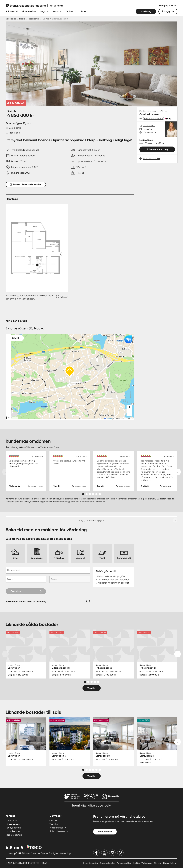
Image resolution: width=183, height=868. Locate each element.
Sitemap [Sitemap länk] (158, 863)
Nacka (22, 19)
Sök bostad (12, 11)
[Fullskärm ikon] (62, 297)
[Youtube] (104, 853)
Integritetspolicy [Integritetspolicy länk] (91, 863)
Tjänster (54, 824)
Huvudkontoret (13, 831)
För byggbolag (13, 828)
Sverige (163, 6)
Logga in (169, 11)
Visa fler (92, 688)
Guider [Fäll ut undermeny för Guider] (70, 11)
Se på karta (15, 128)
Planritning (14, 133)
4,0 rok (46, 19)
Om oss (53, 821)
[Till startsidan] (34, 6)
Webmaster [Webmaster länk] (147, 863)
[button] (70, 371)
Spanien (173, 6)
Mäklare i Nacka (151, 158)
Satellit (15, 338)
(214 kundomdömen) (154, 119)
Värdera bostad (14, 835)
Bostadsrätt (34, 19)
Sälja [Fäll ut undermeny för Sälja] (43, 11)
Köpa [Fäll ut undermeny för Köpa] (56, 11)
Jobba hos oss (57, 831)
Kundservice (12, 821)
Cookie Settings (170, 863)
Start (83, 11)
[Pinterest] (120, 853)
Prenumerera (105, 832)
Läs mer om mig (150, 132)
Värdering (146, 11)
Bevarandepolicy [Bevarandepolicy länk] (108, 863)
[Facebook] (96, 853)
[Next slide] (178, 472)
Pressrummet (56, 828)
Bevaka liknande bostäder (26, 184)
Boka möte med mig (157, 149)
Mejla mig (147, 129)
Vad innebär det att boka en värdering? (27, 602)
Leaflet (108, 419)
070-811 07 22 (149, 126)
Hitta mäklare (29, 11)
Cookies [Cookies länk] (136, 863)
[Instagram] (112, 853)
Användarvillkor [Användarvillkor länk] (124, 863)
